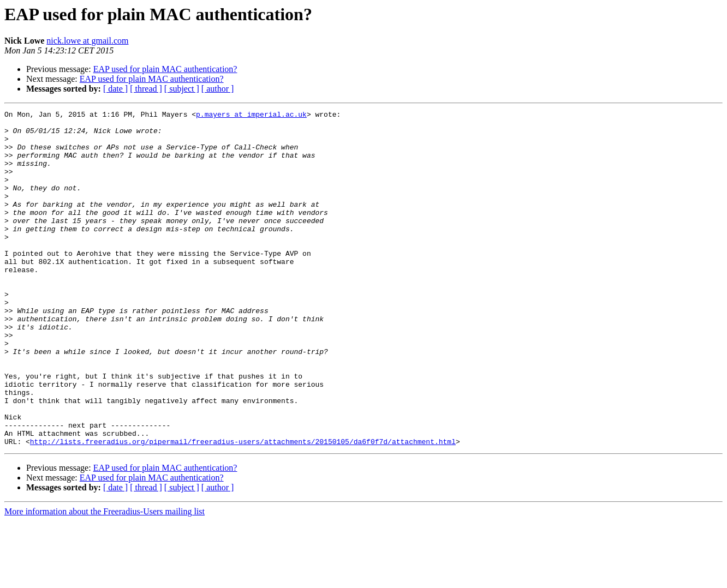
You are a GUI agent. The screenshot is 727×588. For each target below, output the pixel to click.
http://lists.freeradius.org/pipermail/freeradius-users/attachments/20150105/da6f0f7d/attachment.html (243, 508)
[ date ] (115, 89)
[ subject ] (182, 89)
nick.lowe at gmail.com (87, 41)
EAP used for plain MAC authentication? (165, 69)
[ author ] (218, 89)
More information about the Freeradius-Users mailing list (105, 578)
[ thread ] (146, 89)
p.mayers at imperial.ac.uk (251, 116)
